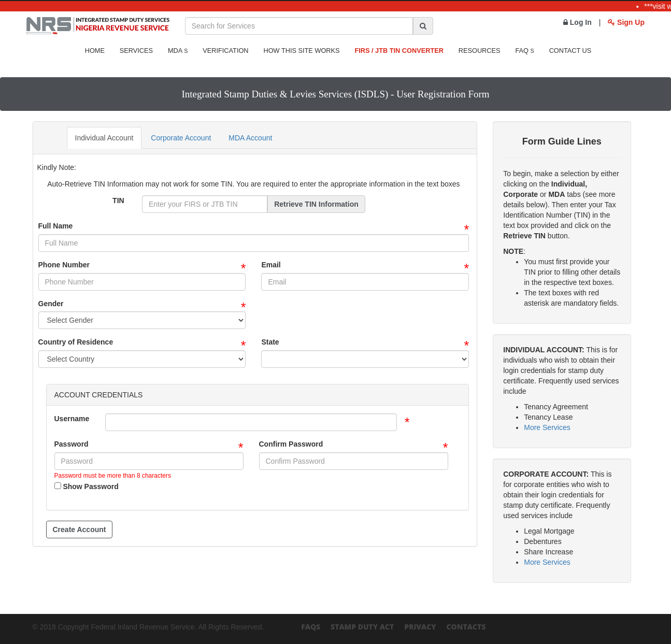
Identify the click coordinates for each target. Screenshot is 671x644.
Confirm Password (291, 444)
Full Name (56, 226)
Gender (51, 304)
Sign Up (626, 22)
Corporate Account (181, 138)
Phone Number (64, 265)
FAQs (311, 627)
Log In (577, 22)
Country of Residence (76, 342)
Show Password (87, 486)
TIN (118, 201)
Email (271, 265)
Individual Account (104, 138)
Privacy (420, 627)
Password (72, 444)
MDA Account (250, 138)
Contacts (466, 627)
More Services (547, 427)
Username (72, 419)
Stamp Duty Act (362, 627)
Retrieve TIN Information (316, 204)
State (270, 342)
